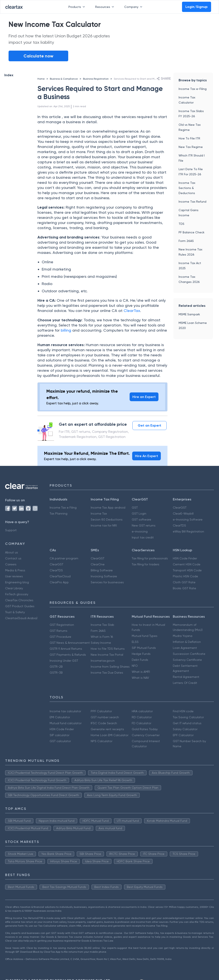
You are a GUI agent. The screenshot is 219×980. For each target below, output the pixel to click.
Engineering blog (17, 582)
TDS (181, 224)
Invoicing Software (104, 576)
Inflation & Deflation (187, 642)
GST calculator (60, 741)
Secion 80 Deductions (107, 519)
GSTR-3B (56, 673)
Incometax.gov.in (103, 661)
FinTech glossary (17, 594)
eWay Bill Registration (188, 531)
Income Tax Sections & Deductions (187, 188)
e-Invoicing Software (188, 519)
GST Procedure (60, 637)
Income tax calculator (65, 711)
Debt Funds (140, 660)
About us (12, 552)
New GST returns (144, 525)
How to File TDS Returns (108, 649)
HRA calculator (142, 711)
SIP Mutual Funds (144, 648)
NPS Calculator (101, 741)
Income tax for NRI (104, 525)
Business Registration (96, 79)
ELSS (135, 642)
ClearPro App (59, 582)
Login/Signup (197, 7)
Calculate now (38, 56)
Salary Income (101, 643)
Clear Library (14, 588)
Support (11, 530)
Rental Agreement (186, 677)
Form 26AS (186, 241)
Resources (105, 7)
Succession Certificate (189, 654)
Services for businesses (107, 582)
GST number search (105, 717)
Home (41, 79)
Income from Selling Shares (110, 667)
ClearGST (180, 508)
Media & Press (15, 570)
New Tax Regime (191, 147)
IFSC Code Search (104, 723)
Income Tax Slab (102, 625)
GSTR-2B (56, 667)
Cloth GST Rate (184, 582)
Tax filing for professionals (150, 558)
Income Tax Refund (192, 202)
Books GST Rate (184, 588)
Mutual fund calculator (66, 723)
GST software (141, 519)
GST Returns (58, 631)
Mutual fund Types (145, 636)
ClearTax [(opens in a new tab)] (132, 311)
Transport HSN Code (187, 570)
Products (78, 7)
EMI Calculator (60, 717)
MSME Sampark (189, 314)
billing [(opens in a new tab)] (67, 330)
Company (134, 7)
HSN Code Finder (185, 558)
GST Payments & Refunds (68, 655)
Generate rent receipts (107, 729)
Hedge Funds (141, 654)
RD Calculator (142, 717)
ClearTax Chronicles (19, 600)
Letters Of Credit (185, 683)
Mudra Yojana (183, 636)
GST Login (139, 513)
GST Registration (62, 625)
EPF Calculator (183, 735)
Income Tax (99, 513)
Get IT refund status (187, 723)
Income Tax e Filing (63, 508)
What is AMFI (141, 672)
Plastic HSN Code (185, 576)
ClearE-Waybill (183, 513)
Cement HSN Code (187, 564)
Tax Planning (58, 513)
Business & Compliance (64, 79)
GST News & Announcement (70, 643)
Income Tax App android (108, 508)
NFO (135, 666)
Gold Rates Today (145, 729)
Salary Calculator (185, 729)
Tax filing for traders (146, 564)
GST (135, 508)
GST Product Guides (20, 606)
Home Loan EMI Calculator (109, 735)
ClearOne (98, 564)
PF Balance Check (192, 232)
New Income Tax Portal (107, 655)
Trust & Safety (15, 612)
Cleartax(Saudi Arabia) (21, 618)
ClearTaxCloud (60, 576)
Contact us (13, 558)
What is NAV (140, 678)
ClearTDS (179, 525)
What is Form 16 (102, 637)
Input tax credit (143, 537)
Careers (11, 564)
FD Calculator (141, 723)
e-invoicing (140, 531)
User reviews (14, 576)
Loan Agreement (185, 648)
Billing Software (102, 570)
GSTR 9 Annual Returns (66, 649)
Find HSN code (183, 711)
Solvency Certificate (187, 660)
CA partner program (64, 558)
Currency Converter (146, 735)
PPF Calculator (101, 711)
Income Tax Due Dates (107, 673)
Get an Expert (149, 425)
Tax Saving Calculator (188, 717)
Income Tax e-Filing (193, 89)
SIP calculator (59, 735)
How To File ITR (189, 138)
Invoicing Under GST (64, 661)
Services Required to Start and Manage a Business (145, 79)
